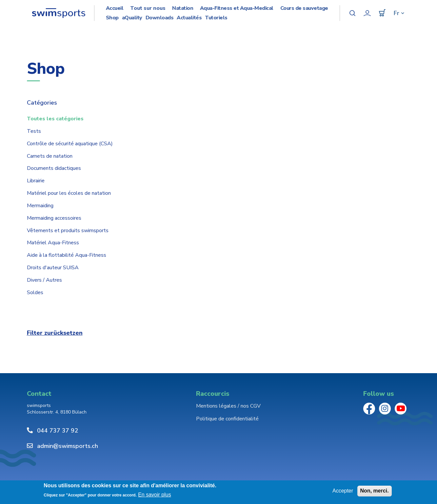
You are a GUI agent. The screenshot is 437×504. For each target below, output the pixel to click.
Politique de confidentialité (227, 419)
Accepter (343, 491)
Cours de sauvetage (304, 8)
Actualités (189, 18)
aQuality (132, 18)
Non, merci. (375, 491)
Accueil (115, 8)
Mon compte (367, 13)
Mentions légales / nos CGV (228, 406)
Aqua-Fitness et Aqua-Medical (237, 8)
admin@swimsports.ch (68, 446)
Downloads (160, 18)
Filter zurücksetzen (55, 333)
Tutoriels (216, 18)
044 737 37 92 (58, 431)
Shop (112, 18)
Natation (183, 8)
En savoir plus (155, 495)
